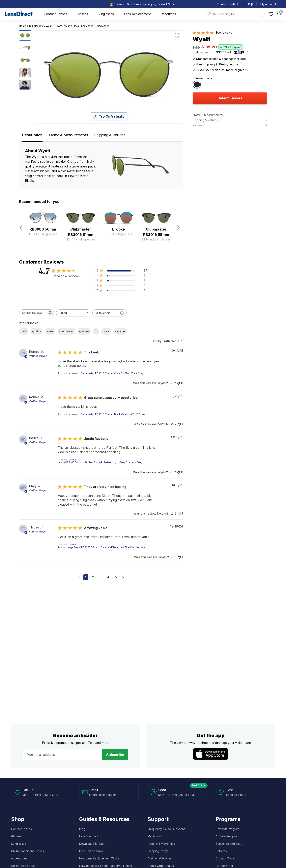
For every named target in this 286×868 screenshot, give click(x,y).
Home (23, 26)
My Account (155, 836)
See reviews (224, 33)
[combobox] (73, 313)
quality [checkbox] (37, 331)
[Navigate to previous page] (79, 577)
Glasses (82, 14)
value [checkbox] (50, 331)
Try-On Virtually (109, 116)
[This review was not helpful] (179, 383)
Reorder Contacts (228, 4)
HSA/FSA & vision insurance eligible (220, 70)
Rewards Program (227, 829)
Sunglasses (106, 14)
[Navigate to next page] (123, 577)
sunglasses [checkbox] (66, 331)
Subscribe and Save (229, 844)
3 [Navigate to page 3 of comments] (100, 577)
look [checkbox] (24, 331)
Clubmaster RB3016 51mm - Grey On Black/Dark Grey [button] (112, 373)
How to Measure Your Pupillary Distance (106, 866)
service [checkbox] (120, 331)
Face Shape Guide (92, 851)
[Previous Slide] (21, 228)
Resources (168, 14)
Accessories (19, 858)
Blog (82, 829)
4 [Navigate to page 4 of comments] (108, 577)
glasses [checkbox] (84, 331)
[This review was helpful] (172, 383)
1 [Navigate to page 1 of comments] (86, 577)
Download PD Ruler (92, 844)
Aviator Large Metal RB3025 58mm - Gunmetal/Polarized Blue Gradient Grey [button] (102, 547)
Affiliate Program (227, 836)
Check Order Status (161, 866)
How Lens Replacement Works (99, 858)
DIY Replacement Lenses (28, 851)
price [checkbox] (106, 331)
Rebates (221, 851)
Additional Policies (160, 858)
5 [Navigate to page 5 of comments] (116, 577)
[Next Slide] (178, 228)
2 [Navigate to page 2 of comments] (93, 577)
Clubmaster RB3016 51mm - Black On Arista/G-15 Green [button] (114, 414)
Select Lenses (230, 98)
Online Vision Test (23, 866)
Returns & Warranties (161, 844)
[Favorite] (177, 35)
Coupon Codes (226, 858)
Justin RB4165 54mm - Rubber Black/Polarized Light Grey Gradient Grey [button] (100, 462)
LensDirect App (89, 836)
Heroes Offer (224, 866)
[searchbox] (33, 313)
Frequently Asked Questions (166, 829)
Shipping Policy (158, 851)
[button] (122, 271)
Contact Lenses (56, 14)
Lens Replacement (137, 14)
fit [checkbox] (96, 331)
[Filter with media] (110, 313)
